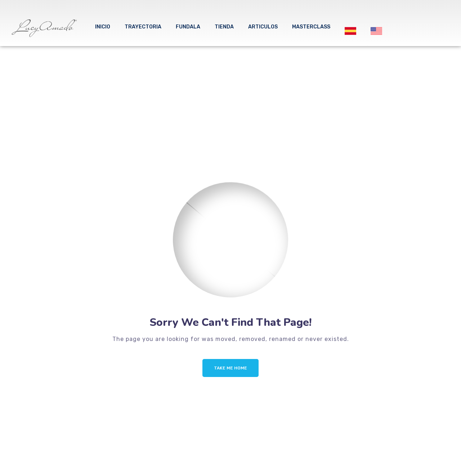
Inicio (103, 27)
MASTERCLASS (311, 27)
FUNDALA (188, 27)
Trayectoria (143, 27)
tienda (224, 27)
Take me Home (230, 368)
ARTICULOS (263, 27)
